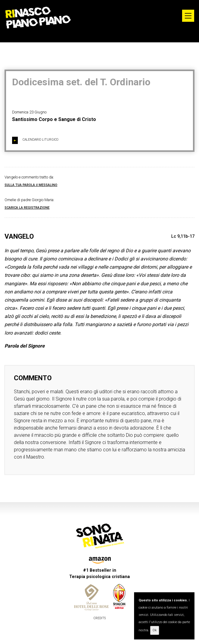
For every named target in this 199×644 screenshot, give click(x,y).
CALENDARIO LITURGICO (35, 140)
